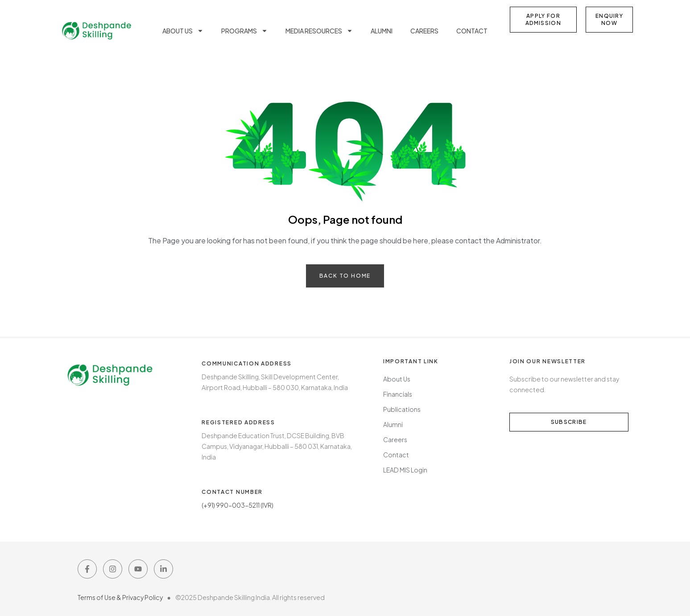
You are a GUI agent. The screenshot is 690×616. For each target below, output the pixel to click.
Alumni (382, 31)
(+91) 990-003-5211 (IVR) (238, 505)
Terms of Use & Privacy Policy (122, 597)
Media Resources (319, 31)
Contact (472, 31)
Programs (244, 31)
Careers (424, 31)
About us (183, 31)
